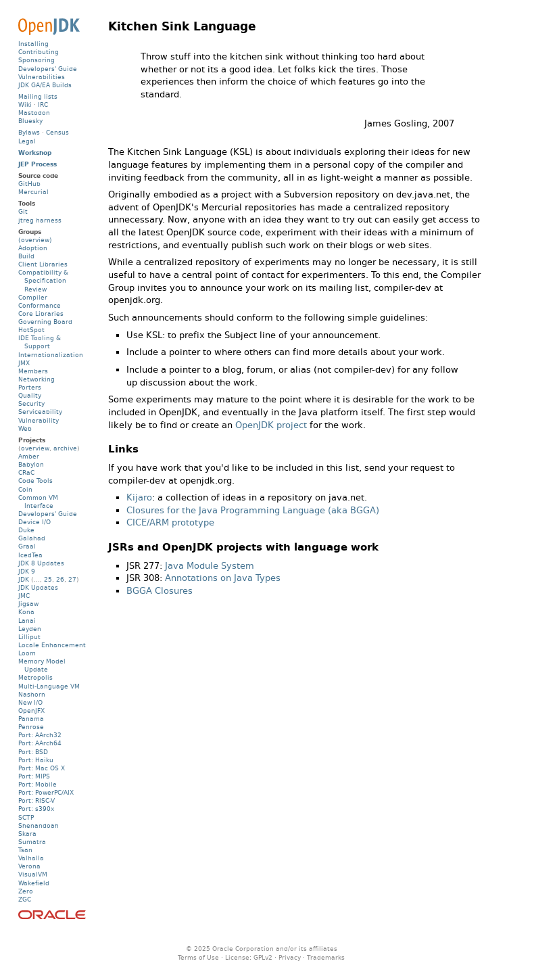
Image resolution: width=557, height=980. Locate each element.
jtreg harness (40, 220)
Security (31, 403)
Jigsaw (28, 604)
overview (35, 448)
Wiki (25, 104)
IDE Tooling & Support (40, 342)
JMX (24, 363)
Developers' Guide (48, 69)
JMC (24, 596)
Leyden (30, 629)
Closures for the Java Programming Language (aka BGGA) (253, 510)
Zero (26, 891)
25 (48, 579)
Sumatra (32, 842)
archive (65, 448)
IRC (43, 104)
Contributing (39, 52)
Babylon (31, 464)
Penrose (31, 727)
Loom (27, 653)
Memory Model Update (42, 665)
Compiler (33, 297)
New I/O (30, 702)
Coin (25, 489)
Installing (33, 44)
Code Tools (35, 481)
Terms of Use (198, 957)
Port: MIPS (34, 776)
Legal (27, 141)
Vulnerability (39, 420)
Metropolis (35, 677)
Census (57, 132)
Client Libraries (43, 264)
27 (72, 579)
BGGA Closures (160, 591)
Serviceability (40, 412)
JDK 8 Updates (41, 563)
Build (26, 256)
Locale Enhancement (52, 645)
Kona (26, 612)
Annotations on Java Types (223, 578)
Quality (30, 395)
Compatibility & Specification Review (43, 280)
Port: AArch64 (40, 743)
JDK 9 (27, 571)
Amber (29, 456)
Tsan (25, 850)
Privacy (290, 957)
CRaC (26, 472)
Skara (27, 834)
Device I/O (34, 522)
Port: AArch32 (40, 735)
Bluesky (30, 121)
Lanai (27, 621)
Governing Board (45, 322)
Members (33, 371)
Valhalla (31, 858)
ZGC (25, 899)
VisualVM (33, 874)
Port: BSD (33, 752)
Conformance (40, 305)
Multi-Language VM (49, 686)
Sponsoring (37, 60)
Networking (37, 379)
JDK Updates (38, 587)
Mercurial (33, 192)
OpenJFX (31, 710)
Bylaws (29, 132)
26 (60, 579)
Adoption (33, 248)
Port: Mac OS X (42, 768)
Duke (26, 530)
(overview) (35, 240)
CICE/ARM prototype (170, 522)
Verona (29, 866)
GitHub (29, 184)
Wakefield (34, 883)
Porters (30, 387)
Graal (27, 546)
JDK (24, 579)
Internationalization (51, 355)
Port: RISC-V (37, 800)
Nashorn (32, 694)
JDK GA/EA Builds (45, 85)
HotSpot (31, 330)
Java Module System (210, 566)
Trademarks (326, 957)
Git (23, 211)
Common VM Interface (38, 501)
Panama (31, 719)
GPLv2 (263, 957)
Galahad (32, 538)
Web (25, 428)
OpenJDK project (271, 425)
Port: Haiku (36, 760)
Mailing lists (38, 96)
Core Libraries (41, 313)
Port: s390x (36, 809)
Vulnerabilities (42, 77)
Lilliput (29, 637)
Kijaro (139, 497)
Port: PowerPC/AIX (46, 792)
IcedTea (30, 555)
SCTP (26, 817)
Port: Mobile (38, 784)
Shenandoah (39, 825)
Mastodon (34, 113)
